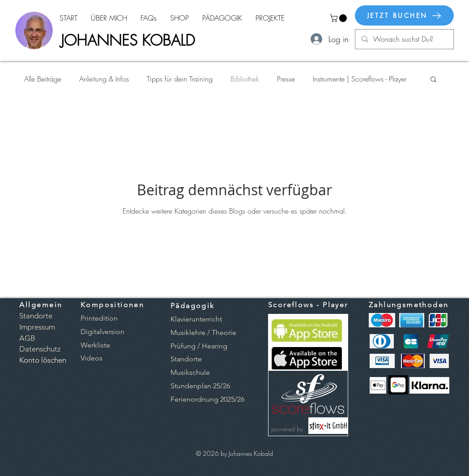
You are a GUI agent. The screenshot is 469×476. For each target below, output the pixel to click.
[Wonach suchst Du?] (404, 39)
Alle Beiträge (43, 79)
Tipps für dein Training (180, 79)
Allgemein (41, 305)
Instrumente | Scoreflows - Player (360, 79)
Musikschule (190, 372)
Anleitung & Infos (104, 79)
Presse (286, 79)
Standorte (186, 359)
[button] (339, 18)
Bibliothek (245, 79)
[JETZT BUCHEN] (404, 15)
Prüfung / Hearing (199, 346)
